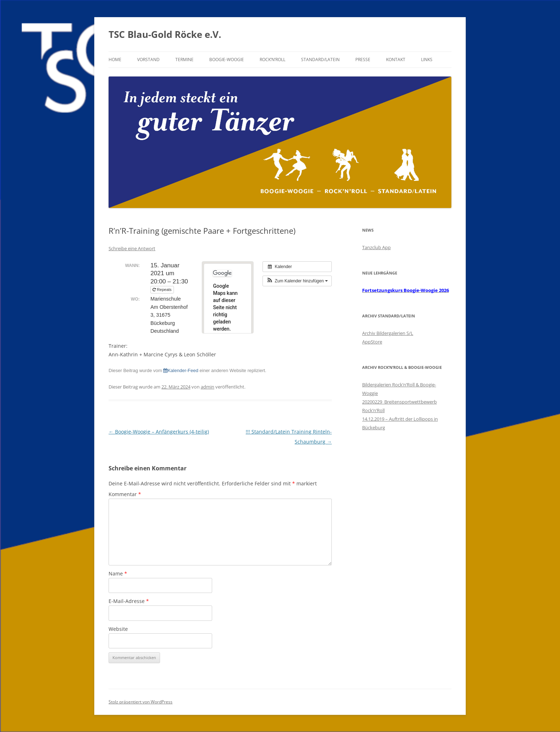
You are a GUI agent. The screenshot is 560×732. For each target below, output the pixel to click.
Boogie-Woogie (227, 60)
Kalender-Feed (181, 370)
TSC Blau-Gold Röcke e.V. (165, 34)
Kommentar (125, 494)
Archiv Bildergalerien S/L (388, 333)
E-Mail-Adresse (129, 601)
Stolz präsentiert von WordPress (141, 702)
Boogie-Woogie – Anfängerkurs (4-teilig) (159, 432)
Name (118, 573)
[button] (297, 281)
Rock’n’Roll (272, 60)
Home (115, 60)
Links (427, 60)
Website (118, 629)
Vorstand (148, 60)
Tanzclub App (376, 247)
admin (207, 387)
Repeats (162, 290)
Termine (184, 60)
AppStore (372, 342)
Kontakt (396, 60)
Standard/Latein (320, 60)
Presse (363, 60)
